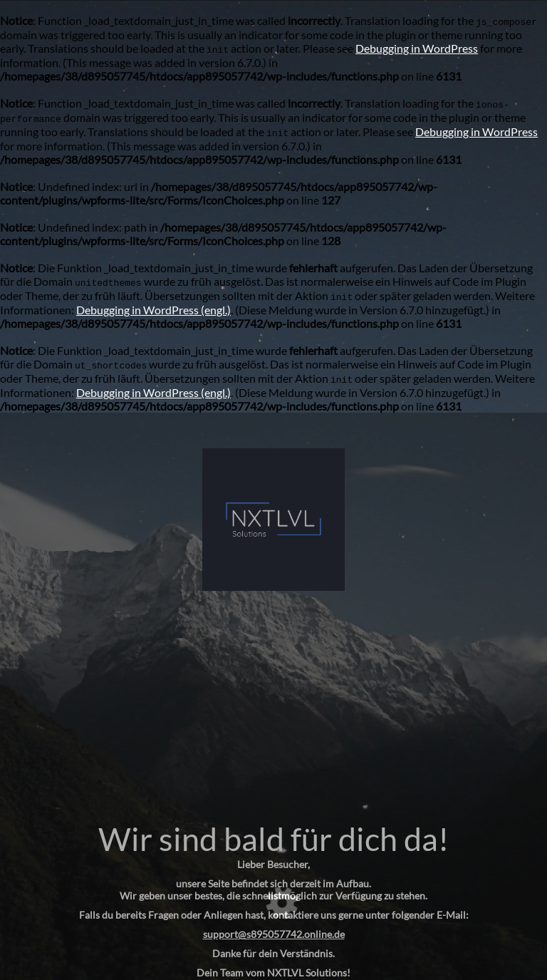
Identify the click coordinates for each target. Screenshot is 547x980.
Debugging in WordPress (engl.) (153, 310)
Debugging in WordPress (417, 48)
